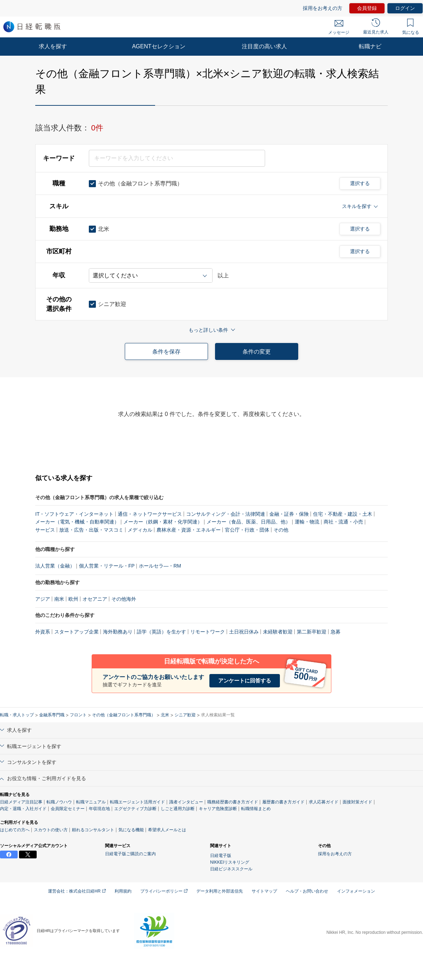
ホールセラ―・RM (160, 566)
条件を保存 (166, 352)
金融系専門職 (52, 715)
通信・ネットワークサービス (150, 514)
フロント (78, 715)
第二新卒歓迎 (312, 632)
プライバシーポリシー (164, 891)
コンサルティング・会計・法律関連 (226, 514)
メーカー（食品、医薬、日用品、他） (249, 522)
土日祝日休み (244, 632)
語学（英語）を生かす (161, 632)
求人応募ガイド (324, 802)
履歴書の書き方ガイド (283, 802)
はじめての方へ (15, 830)
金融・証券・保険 (289, 514)
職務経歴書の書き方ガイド (233, 802)
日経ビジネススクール (231, 869)
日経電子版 (221, 856)
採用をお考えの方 (323, 8)
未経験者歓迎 (278, 632)
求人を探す (53, 46)
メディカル (140, 530)
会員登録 (367, 8)
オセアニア (95, 599)
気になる (411, 27)
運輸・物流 (307, 522)
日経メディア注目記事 (21, 802)
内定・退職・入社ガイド (23, 809)
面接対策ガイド (357, 802)
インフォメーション (356, 891)
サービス (45, 530)
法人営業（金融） (55, 566)
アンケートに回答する (245, 681)
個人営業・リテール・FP (107, 566)
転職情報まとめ (256, 809)
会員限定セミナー (68, 809)
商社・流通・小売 (343, 522)
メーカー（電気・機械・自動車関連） (77, 522)
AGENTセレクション (158, 46)
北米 (165, 715)
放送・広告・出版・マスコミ (91, 530)
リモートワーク (208, 632)
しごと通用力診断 (178, 809)
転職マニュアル (91, 802)
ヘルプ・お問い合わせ (307, 891)
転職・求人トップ (17, 715)
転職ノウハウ (59, 802)
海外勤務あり (118, 632)
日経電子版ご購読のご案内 (130, 854)
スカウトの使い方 (51, 830)
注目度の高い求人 (264, 46)
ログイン (405, 8)
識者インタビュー (186, 802)
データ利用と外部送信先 (220, 891)
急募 (336, 632)
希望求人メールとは (167, 830)
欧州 (73, 599)
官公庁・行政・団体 (247, 530)
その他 (281, 530)
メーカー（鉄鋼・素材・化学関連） (163, 522)
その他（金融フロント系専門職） (124, 715)
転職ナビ (370, 46)
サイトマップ (264, 891)
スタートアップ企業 (76, 632)
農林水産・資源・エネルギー (189, 530)
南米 (59, 599)
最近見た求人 (376, 26)
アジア (43, 599)
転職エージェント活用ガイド (137, 802)
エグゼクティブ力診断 (135, 809)
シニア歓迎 (185, 715)
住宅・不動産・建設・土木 (343, 514)
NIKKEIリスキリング (230, 862)
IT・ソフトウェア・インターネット (74, 514)
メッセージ (339, 27)
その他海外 (124, 599)
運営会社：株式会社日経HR (77, 891)
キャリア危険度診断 (218, 809)
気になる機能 (131, 830)
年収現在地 (99, 809)
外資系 (43, 632)
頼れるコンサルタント (93, 830)
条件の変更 (257, 352)
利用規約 (123, 891)
